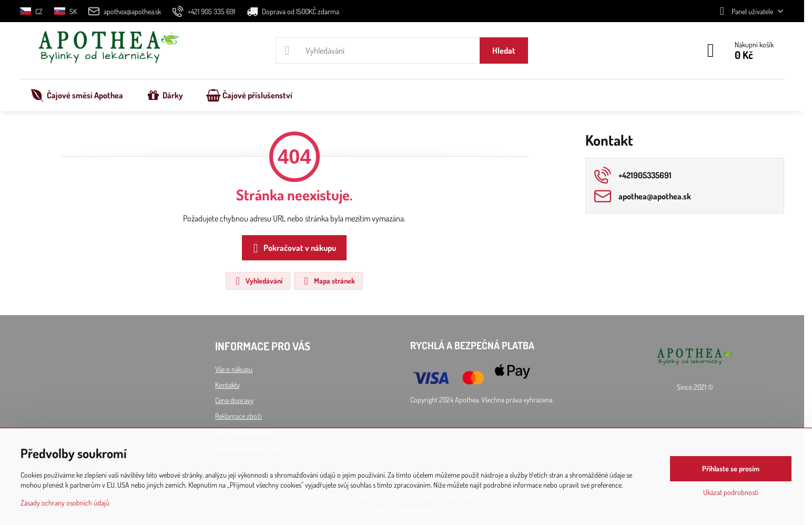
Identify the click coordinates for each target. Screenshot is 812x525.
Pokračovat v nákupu (293, 248)
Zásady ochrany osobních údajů (65, 503)
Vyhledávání (257, 281)
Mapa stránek (328, 281)
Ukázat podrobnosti (731, 492)
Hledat (504, 51)
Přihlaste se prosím (731, 468)
